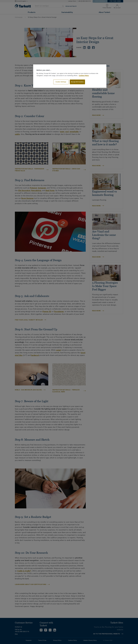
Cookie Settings (61, 82)
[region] (70, 76)
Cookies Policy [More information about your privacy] (84, 76)
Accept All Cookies (77, 82)
